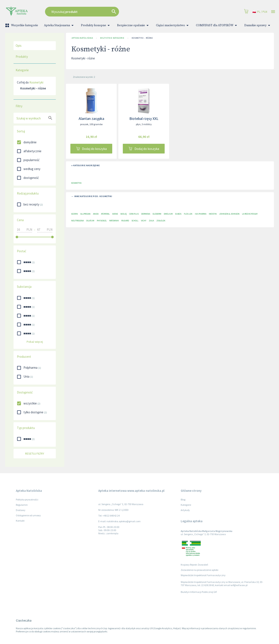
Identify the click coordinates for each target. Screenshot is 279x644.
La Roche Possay (250, 214)
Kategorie (186, 505)
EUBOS (178, 214)
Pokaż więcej (35, 342)
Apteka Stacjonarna (59, 25)
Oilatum (90, 221)
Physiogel (102, 221)
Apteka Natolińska (82, 38)
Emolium (168, 214)
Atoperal (105, 214)
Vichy (144, 221)
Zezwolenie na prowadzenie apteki (200, 570)
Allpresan (85, 214)
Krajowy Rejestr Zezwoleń (194, 565)
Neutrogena (77, 221)
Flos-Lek (188, 214)
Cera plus (134, 214)
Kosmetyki (36, 82)
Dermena (146, 214)
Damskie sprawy (258, 25)
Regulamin (22, 505)
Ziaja (151, 221)
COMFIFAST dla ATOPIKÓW (217, 25)
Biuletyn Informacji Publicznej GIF (199, 592)
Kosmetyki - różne (142, 38)
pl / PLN (260, 12)
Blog (183, 499)
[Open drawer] (273, 12)
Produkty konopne (96, 25)
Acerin (75, 214)
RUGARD (125, 221)
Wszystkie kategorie (22, 25)
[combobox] (109, 12)
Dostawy (21, 510)
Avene (115, 214)
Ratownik (114, 221)
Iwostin (213, 214)
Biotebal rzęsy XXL (144, 119)
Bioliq (124, 214)
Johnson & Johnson (229, 214)
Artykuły (185, 510)
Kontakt (20, 521)
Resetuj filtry (35, 454)
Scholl (135, 221)
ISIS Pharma (201, 214)
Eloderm (157, 214)
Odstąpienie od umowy (28, 515)
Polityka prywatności (27, 499)
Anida (96, 214)
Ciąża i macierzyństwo (173, 25)
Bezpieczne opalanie (134, 25)
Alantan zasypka (91, 119)
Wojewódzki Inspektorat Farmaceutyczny (203, 575)
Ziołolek (161, 221)
